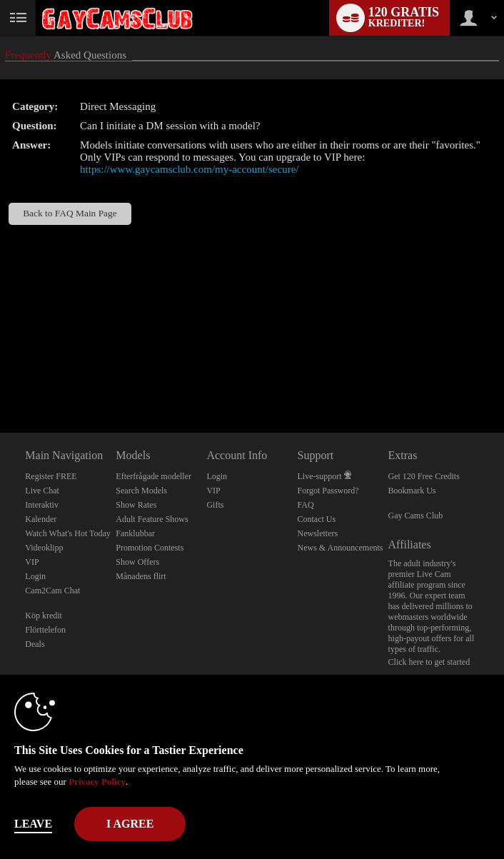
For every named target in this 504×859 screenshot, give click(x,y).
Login (35, 576)
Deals (35, 644)
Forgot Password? (328, 491)
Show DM (0, 380)
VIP (32, 562)
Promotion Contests (150, 548)
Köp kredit (44, 616)
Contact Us (316, 519)
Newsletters (317, 533)
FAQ (305, 505)
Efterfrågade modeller (153, 476)
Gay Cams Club (416, 516)
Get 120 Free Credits (424, 476)
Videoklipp (44, 548)
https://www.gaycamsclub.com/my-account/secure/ (189, 169)
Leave (33, 824)
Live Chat (42, 491)
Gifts (215, 505)
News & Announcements (340, 548)
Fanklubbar (135, 533)
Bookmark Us (412, 491)
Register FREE (51, 476)
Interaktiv (42, 505)
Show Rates (136, 505)
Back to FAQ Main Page (70, 213)
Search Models (141, 491)
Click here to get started (429, 662)
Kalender (41, 519)
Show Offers (137, 562)
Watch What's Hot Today (68, 533)
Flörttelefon (45, 630)
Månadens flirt (141, 576)
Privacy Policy (97, 782)
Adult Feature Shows (152, 519)
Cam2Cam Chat (52, 591)
